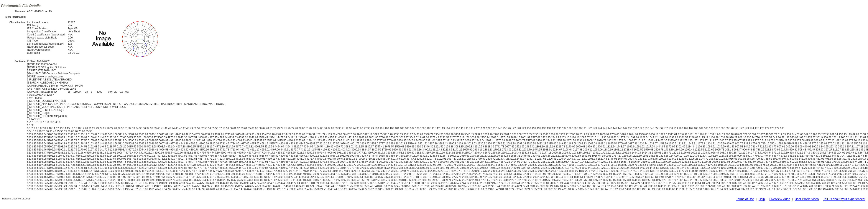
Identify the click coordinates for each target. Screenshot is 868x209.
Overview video (780, 199)
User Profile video (807, 199)
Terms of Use (745, 199)
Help (762, 199)
